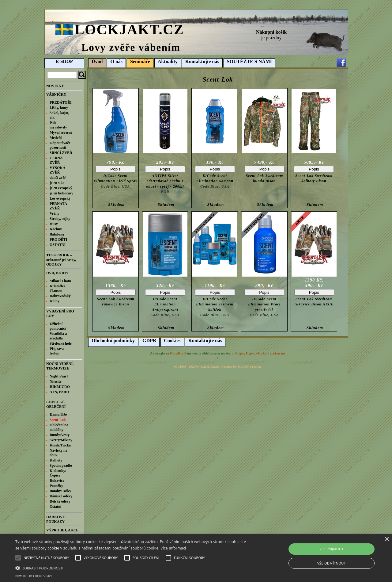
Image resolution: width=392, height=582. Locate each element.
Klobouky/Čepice (58, 473)
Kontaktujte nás (202, 61)
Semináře (140, 61)
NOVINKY (55, 86)
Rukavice (57, 481)
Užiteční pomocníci (58, 326)
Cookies (172, 341)
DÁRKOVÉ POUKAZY (56, 519)
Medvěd (56, 138)
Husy (54, 224)
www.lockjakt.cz (207, 367)
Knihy (55, 301)
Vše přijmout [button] (331, 549)
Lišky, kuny (59, 108)
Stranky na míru (249, 367)
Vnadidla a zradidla (58, 336)
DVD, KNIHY (57, 273)
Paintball (178, 353)
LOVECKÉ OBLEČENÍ (56, 404)
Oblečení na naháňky (59, 427)
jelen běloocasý (61, 193)
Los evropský (60, 198)
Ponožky (56, 486)
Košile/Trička (60, 445)
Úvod (97, 61)
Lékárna (278, 353)
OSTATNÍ (58, 245)
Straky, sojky (60, 219)
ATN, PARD (59, 392)
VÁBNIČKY (56, 94)
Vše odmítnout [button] (332, 563)
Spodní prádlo (61, 465)
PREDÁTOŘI (61, 102)
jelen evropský (61, 188)
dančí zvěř (58, 178)
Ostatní (55, 507)
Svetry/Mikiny (61, 440)
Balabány (57, 234)
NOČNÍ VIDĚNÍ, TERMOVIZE (60, 366)
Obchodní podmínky (113, 341)
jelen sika (57, 183)
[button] (133, 568)
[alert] (196, 558)
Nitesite (56, 381)
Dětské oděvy (60, 501)
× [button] (387, 539)
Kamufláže (58, 415)
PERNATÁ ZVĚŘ (58, 206)
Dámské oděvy (61, 496)
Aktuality (168, 61)
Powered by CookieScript (34, 576)
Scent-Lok (58, 420)
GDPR (149, 341)
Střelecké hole (61, 343)
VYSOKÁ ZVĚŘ (57, 170)
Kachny (56, 229)
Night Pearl (59, 376)
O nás (116, 61)
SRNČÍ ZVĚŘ (61, 153)
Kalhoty (56, 460)
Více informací (173, 548)
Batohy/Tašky (60, 491)
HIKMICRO (60, 387)
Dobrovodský (60, 296)
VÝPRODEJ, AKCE (62, 530)
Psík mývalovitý (58, 125)
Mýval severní (61, 132)
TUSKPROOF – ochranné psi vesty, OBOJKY (61, 260)
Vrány (55, 213)
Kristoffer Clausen (57, 288)
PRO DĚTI (58, 239)
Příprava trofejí (57, 351)
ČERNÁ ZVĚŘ (56, 160)
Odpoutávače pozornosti (60, 145)
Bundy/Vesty (60, 435)
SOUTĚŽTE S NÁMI (250, 61)
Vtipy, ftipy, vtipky (251, 353)
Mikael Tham (60, 281)
